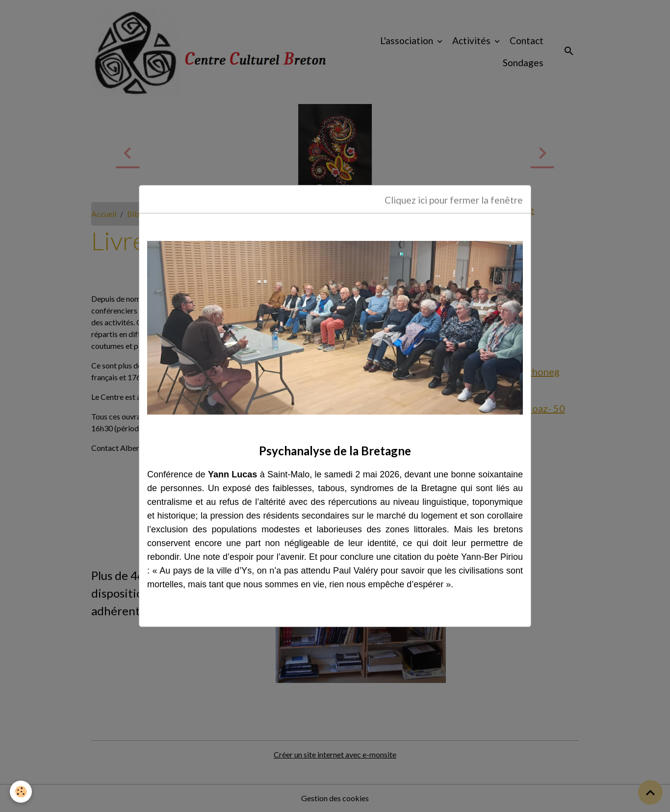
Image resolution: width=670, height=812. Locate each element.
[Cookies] (21, 792)
